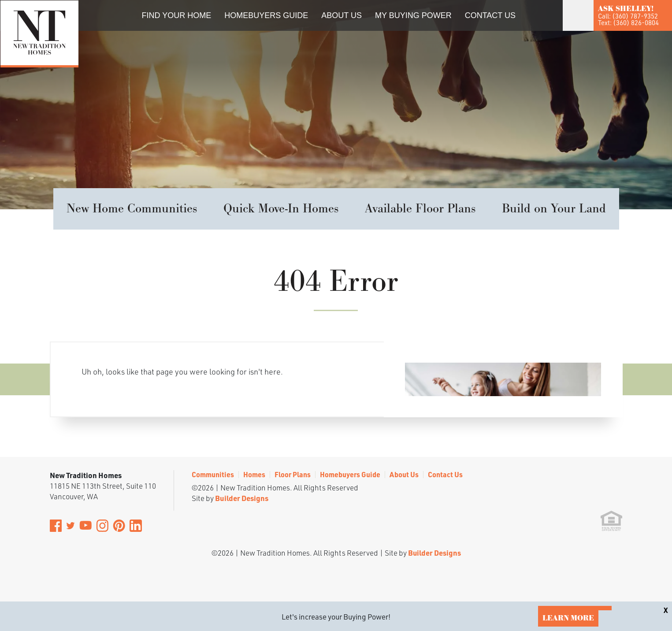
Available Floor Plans (420, 209)
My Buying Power (413, 15)
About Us (342, 15)
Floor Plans (293, 474)
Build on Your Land (554, 209)
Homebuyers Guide (266, 15)
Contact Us (490, 15)
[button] (531, 28)
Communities (213, 474)
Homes (254, 474)
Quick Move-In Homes (281, 209)
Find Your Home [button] (177, 15)
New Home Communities (132, 209)
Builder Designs (242, 498)
